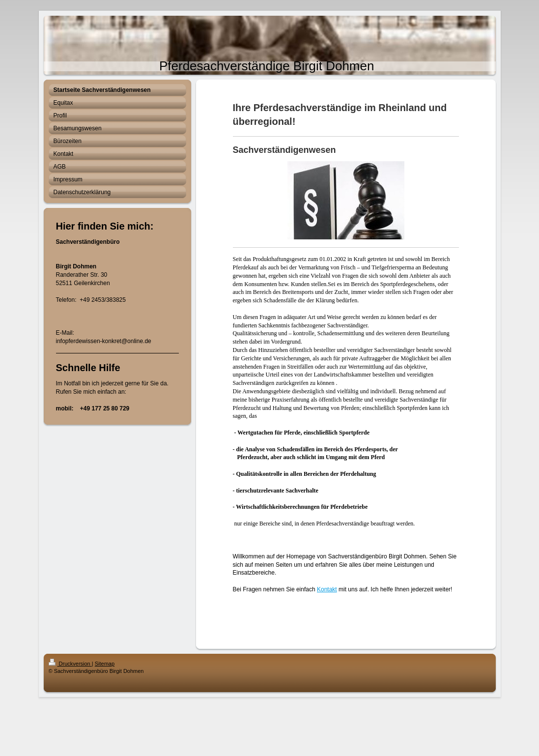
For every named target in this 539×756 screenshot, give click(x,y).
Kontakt (327, 589)
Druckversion (70, 664)
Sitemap (105, 664)
